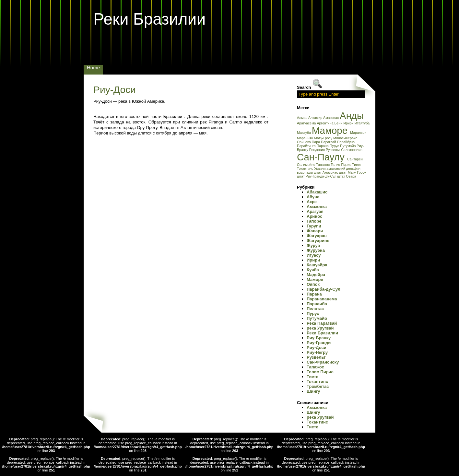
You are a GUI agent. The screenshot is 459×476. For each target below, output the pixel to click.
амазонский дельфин (343, 168)
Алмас (303, 118)
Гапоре (314, 221)
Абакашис (317, 192)
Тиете (357, 165)
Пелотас (315, 309)
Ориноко (304, 142)
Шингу (313, 391)
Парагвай (329, 142)
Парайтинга (307, 146)
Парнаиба (317, 304)
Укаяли (320, 168)
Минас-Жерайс (345, 138)
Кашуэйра (317, 265)
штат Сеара (347, 176)
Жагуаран (317, 236)
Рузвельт (333, 150)
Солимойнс (306, 165)
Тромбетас (318, 386)
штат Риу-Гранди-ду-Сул (317, 176)
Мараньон (358, 133)
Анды (352, 116)
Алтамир (316, 118)
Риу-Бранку (319, 338)
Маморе (331, 130)
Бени (339, 123)
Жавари (315, 231)
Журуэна (316, 250)
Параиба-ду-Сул (324, 289)
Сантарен (355, 159)
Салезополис (352, 150)
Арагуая (315, 211)
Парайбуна (346, 142)
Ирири (349, 123)
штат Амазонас (326, 172)
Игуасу (314, 255)
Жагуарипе (318, 241)
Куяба (313, 270)
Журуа (313, 245)
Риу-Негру (317, 352)
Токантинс (306, 168)
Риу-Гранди (319, 343)
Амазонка (317, 207)
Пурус (335, 146)
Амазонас (331, 118)
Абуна (313, 197)
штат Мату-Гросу (353, 172)
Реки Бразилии (149, 19)
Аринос (314, 216)
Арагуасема (307, 123)
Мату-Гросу (324, 138)
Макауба (304, 133)
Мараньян (306, 138)
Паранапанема (322, 299)
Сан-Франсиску (323, 362)
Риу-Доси (115, 90)
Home (93, 68)
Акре (312, 202)
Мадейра (316, 275)
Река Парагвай (322, 323)
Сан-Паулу (322, 157)
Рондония (318, 150)
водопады (305, 172)
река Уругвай (320, 328)
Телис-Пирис (341, 165)
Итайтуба (362, 123)
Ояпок (313, 284)
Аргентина (325, 123)
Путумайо (348, 146)
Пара (316, 142)
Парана (323, 146)
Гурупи (314, 226)
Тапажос (323, 165)
